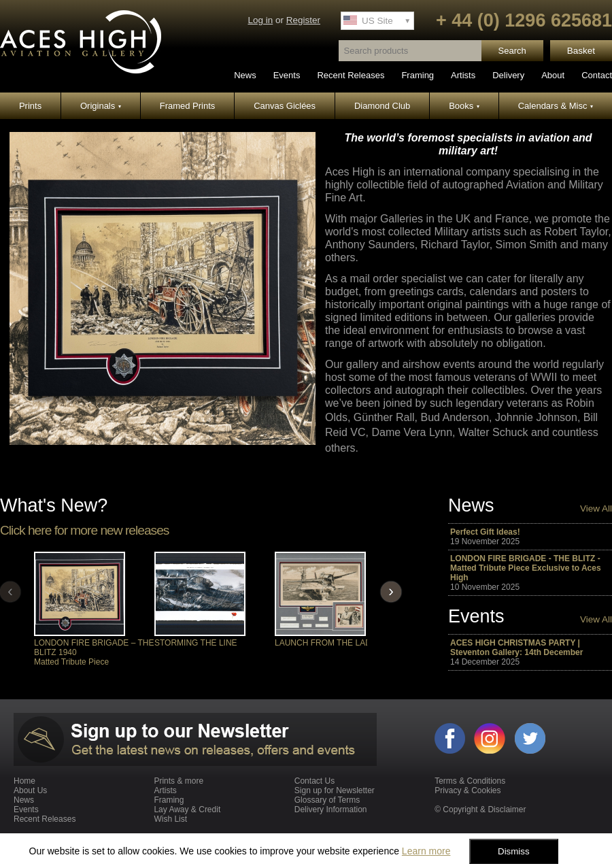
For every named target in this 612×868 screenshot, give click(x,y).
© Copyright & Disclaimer (480, 809)
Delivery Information (331, 809)
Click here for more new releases (84, 530)
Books (464, 106)
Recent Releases (351, 75)
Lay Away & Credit (187, 809)
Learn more (426, 851)
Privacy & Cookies (468, 790)
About (553, 75)
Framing (418, 75)
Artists (463, 75)
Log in (260, 20)
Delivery (508, 75)
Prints (30, 106)
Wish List (170, 819)
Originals (101, 106)
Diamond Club (382, 106)
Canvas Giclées (285, 106)
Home (24, 781)
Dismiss (514, 851)
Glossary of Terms (327, 800)
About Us (30, 790)
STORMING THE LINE (196, 643)
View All (596, 508)
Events (287, 75)
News (245, 75)
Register (303, 20)
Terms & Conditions (470, 781)
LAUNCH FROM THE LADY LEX (335, 643)
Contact (597, 75)
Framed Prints (188, 106)
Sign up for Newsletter (335, 790)
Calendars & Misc (556, 106)
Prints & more (178, 781)
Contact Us (314, 781)
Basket (581, 51)
